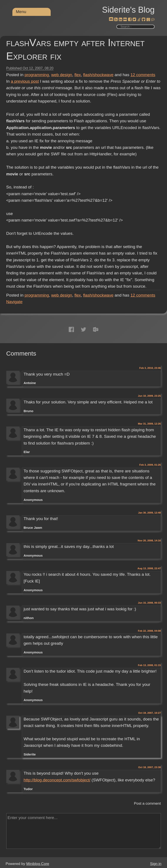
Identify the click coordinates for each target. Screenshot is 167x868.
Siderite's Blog (128, 10)
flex (78, 75)
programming (37, 75)
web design (62, 75)
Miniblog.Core (38, 864)
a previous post (25, 81)
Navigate (14, 302)
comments (143, 75)
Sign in (156, 864)
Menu (21, 12)
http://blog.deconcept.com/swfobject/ (57, 780)
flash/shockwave (98, 75)
